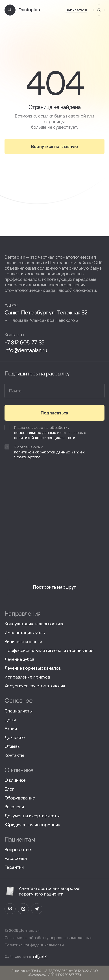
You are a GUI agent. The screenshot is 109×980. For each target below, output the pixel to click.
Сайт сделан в (26, 956)
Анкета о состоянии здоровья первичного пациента (42, 891)
